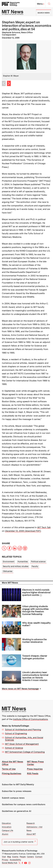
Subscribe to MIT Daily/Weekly (18, 784)
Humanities (23, 562)
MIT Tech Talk (44, 527)
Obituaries (8, 571)
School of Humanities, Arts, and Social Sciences (24, 739)
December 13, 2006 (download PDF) (23, 531)
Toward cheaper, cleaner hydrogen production (35, 657)
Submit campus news (13, 798)
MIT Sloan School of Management (22, 744)
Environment (9, 562)
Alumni (5, 834)
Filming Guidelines (12, 773)
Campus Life (7, 831)
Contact (39, 857)
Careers (30, 857)
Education (6, 823)
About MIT (31, 834)
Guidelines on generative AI (17, 811)
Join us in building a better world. (20, 842)
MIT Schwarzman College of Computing (25, 752)
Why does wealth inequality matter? (36, 624)
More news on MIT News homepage (20, 689)
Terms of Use (9, 769)
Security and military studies (16, 566)
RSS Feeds (33, 773)
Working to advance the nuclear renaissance (34, 641)
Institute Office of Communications (30, 719)
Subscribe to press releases (17, 791)
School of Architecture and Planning (23, 730)
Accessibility (15, 860)
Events (15, 857)
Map (9, 857)
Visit (4, 857)
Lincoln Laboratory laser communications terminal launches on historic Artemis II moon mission (35, 676)
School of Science (14, 748)
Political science (38, 562)
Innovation (7, 827)
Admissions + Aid (34, 827)
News (29, 831)
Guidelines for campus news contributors (24, 804)
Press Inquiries (35, 769)
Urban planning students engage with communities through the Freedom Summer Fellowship (35, 610)
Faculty (35, 566)
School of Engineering (16, 733)
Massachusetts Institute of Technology (20, 851)
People (23, 857)
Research (31, 823)
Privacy (5, 860)
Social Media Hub (10, 863)
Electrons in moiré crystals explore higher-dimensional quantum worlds (36, 592)
